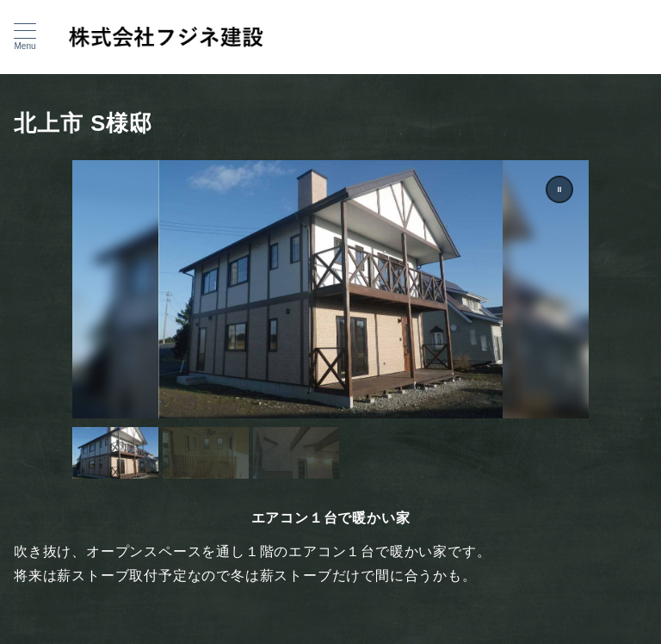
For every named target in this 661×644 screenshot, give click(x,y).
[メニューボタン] (25, 37)
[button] (559, 189)
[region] (330, 319)
